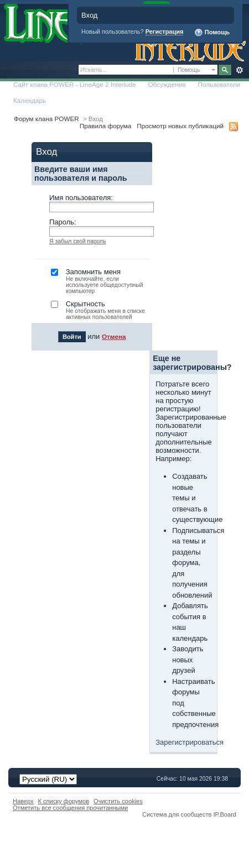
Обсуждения (167, 84)
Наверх (23, 801)
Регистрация (165, 32)
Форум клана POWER (46, 119)
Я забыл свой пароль (78, 241)
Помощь (212, 33)
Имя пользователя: (81, 198)
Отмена (114, 336)
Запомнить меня (100, 281)
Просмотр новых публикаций (180, 126)
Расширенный (239, 70)
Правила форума (105, 126)
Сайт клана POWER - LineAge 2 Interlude (74, 84)
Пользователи (219, 84)
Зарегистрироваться (190, 742)
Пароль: (63, 222)
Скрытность (100, 310)
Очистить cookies (118, 801)
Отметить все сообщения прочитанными (70, 808)
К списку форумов (64, 801)
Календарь (30, 100)
